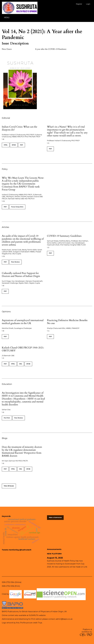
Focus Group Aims (17, 207)
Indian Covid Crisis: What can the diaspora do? (20, 128)
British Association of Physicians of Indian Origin (43, 612)
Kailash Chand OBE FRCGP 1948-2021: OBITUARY (23, 349)
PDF (22, 145)
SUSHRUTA (34, 615)
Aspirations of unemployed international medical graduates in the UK (23, 322)
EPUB (14, 145)
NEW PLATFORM (54, 554)
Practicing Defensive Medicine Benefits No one (67, 322)
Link (85, 567)
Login (88, 4)
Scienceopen (70, 564)
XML (21, 364)
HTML (6, 145)
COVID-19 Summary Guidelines (64, 236)
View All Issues (9, 486)
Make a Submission (55, 518)
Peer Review (15, 262)
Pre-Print (7, 418)
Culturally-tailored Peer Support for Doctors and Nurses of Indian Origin (21, 275)
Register (79, 4)
